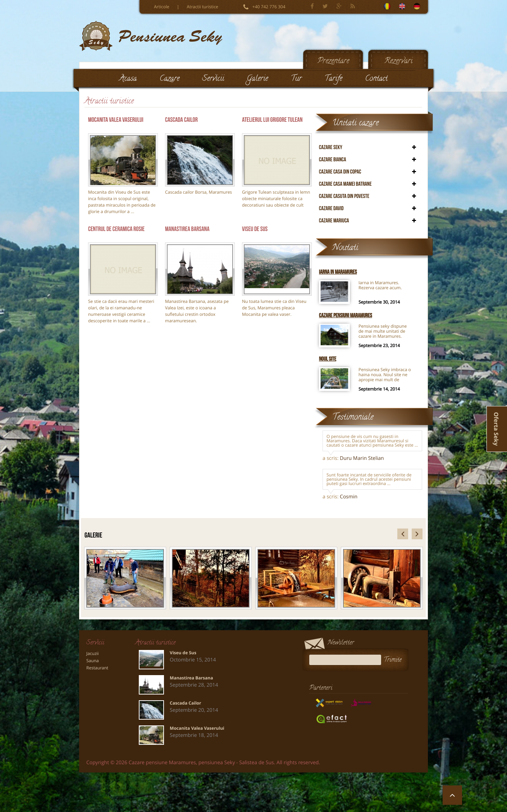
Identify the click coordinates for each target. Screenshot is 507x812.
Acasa (128, 79)
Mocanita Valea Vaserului (116, 120)
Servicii (213, 79)
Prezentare (333, 62)
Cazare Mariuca (334, 221)
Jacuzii (93, 654)
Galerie (257, 79)
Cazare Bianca (333, 160)
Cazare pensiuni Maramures (346, 316)
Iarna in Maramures (338, 272)
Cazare (170, 79)
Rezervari (399, 62)
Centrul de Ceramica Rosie (116, 229)
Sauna (93, 661)
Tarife (333, 79)
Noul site (328, 359)
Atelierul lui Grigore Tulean (272, 120)
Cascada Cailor (181, 120)
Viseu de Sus (255, 229)
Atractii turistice (203, 7)
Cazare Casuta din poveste (344, 196)
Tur (296, 79)
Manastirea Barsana (187, 229)
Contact (376, 79)
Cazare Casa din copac (340, 172)
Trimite (395, 660)
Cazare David (331, 209)
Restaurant (97, 668)
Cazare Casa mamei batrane (345, 184)
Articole (162, 7)
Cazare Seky (331, 147)
